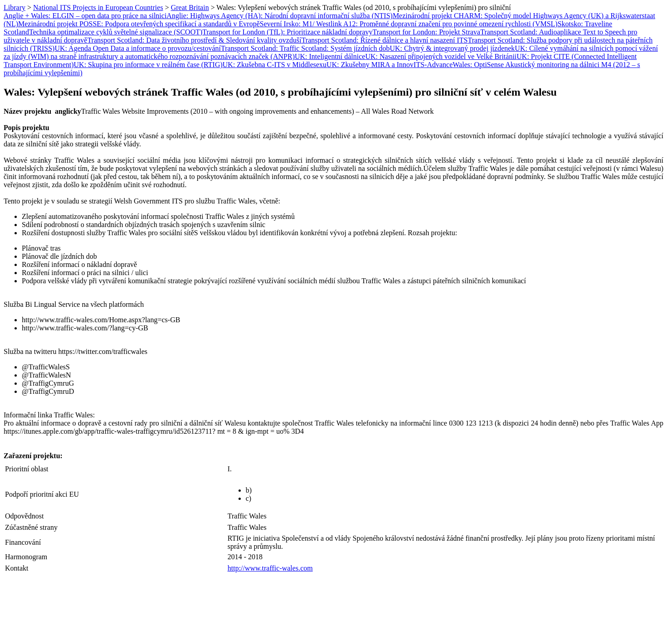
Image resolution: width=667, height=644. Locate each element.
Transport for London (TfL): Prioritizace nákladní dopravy (287, 32)
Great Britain (190, 7)
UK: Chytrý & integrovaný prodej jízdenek (452, 48)
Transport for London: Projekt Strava (427, 32)
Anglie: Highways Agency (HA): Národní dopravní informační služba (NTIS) (280, 16)
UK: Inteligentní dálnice (330, 56)
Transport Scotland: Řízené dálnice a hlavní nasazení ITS (385, 40)
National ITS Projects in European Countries (98, 7)
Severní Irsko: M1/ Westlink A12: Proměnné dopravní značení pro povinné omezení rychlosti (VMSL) (409, 24)
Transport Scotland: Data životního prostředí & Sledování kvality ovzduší (194, 40)
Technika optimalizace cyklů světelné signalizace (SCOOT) (116, 32)
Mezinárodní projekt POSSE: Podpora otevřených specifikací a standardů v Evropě (139, 24)
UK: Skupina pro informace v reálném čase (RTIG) (148, 65)
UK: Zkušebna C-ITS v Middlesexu (275, 65)
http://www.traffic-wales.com (270, 568)
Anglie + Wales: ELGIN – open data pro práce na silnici (85, 16)
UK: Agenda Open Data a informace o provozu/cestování (138, 48)
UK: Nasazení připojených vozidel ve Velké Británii (441, 56)
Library (15, 7)
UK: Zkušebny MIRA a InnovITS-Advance (389, 65)
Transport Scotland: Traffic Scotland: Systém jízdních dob (305, 48)
